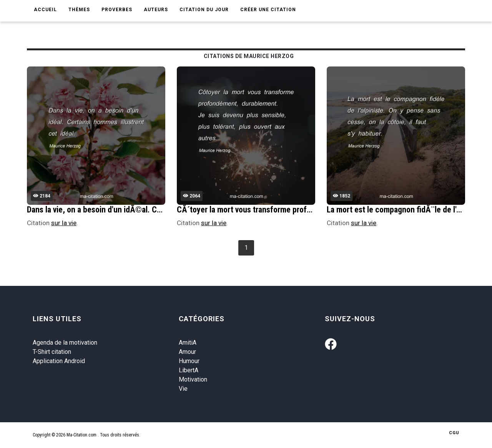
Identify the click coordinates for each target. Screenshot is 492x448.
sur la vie (64, 223)
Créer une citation (268, 10)
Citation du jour (204, 10)
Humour (189, 361)
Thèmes (79, 10)
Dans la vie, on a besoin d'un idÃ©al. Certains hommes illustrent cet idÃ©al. (156, 210)
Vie (183, 389)
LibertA (189, 370)
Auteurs (156, 10)
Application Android (59, 361)
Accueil (45, 10)
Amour (187, 352)
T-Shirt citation (52, 352)
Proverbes (117, 10)
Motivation (193, 379)
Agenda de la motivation (65, 343)
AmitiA (188, 343)
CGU (454, 433)
